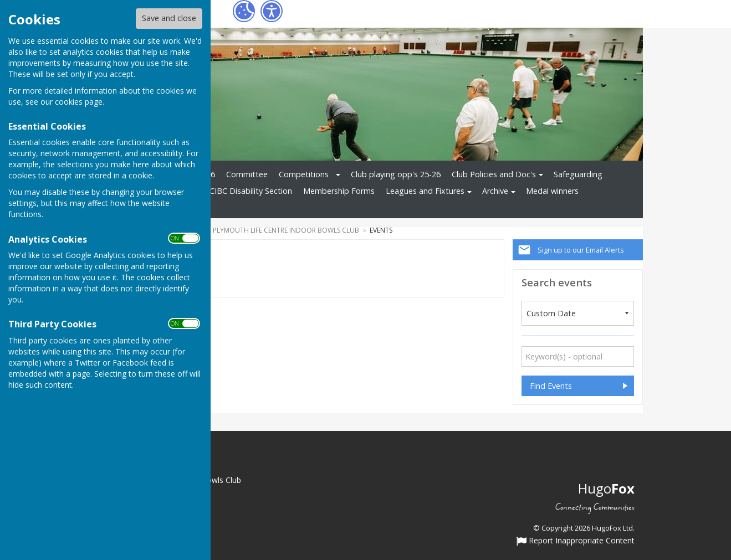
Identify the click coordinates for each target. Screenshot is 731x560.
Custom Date (551, 313)
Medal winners (552, 191)
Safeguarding (578, 174)
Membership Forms (339, 191)
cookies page (79, 102)
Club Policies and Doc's (494, 174)
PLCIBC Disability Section (246, 191)
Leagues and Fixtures (425, 191)
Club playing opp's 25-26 (396, 174)
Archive (495, 191)
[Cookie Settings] (244, 11)
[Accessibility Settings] (272, 11)
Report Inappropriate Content (576, 541)
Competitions (304, 174)
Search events (557, 282)
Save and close (169, 18)
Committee (247, 174)
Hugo (606, 488)
